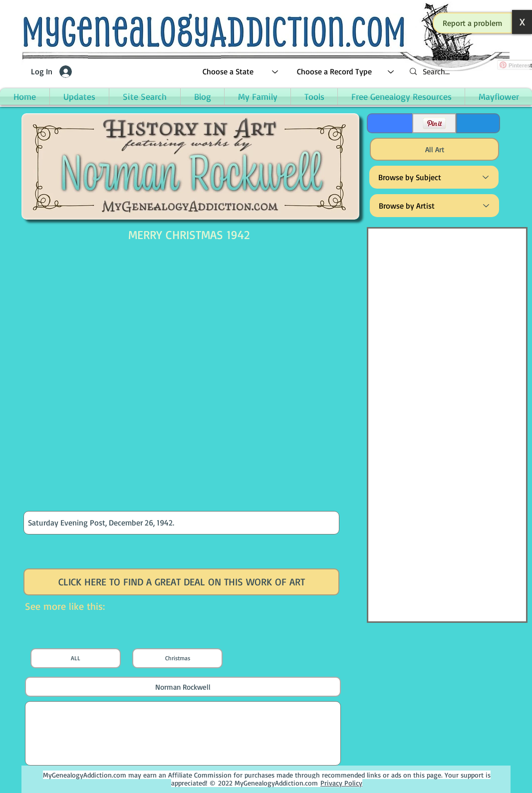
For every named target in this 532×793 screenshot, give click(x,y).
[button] (473, 23)
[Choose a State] (241, 72)
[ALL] (76, 658)
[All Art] (434, 149)
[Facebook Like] (389, 123)
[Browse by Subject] (434, 177)
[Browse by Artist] (434, 206)
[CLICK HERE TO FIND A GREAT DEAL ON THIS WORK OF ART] (181, 582)
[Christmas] (177, 658)
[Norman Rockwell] (183, 687)
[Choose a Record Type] (346, 72)
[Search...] (466, 72)
